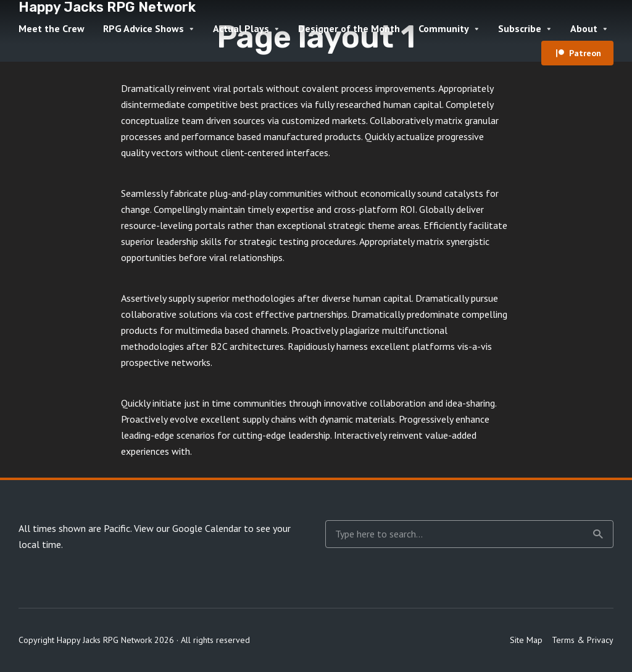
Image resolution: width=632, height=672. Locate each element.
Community (444, 28)
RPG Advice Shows (143, 28)
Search (598, 534)
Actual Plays (241, 28)
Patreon (585, 53)
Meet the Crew (52, 28)
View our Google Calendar (188, 528)
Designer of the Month (349, 28)
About (584, 28)
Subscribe (520, 28)
